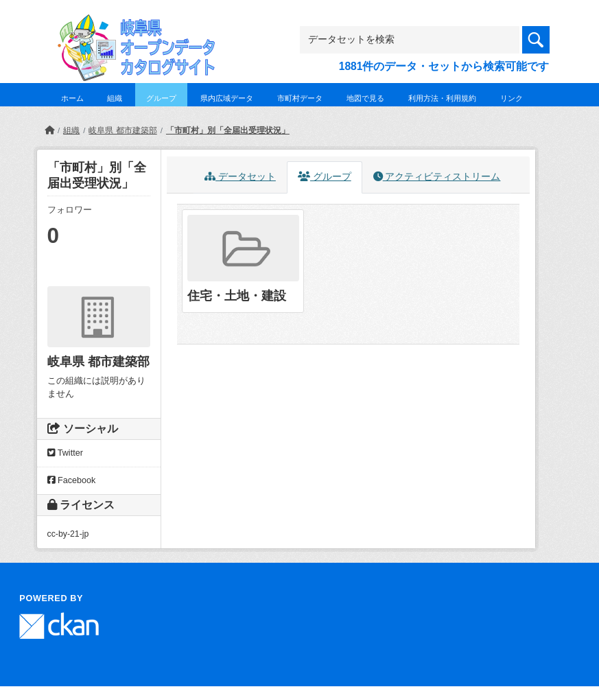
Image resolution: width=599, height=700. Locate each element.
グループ (161, 98)
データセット (240, 177)
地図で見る (365, 98)
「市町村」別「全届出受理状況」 (228, 130)
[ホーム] (49, 130)
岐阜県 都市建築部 (122, 130)
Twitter (65, 453)
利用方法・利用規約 (442, 98)
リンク (512, 98)
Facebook (72, 480)
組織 (115, 98)
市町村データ (300, 98)
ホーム (72, 98)
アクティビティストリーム (437, 177)
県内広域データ (227, 98)
